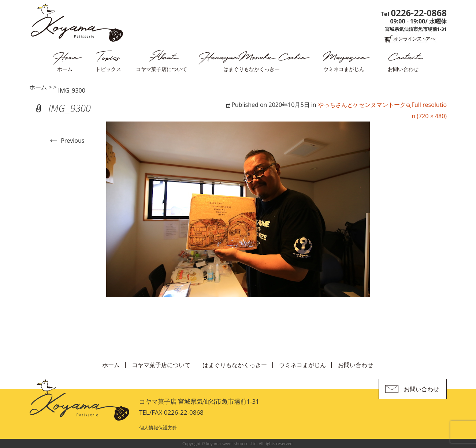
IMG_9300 (72, 90)
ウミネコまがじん (344, 69)
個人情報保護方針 (158, 428)
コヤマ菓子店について (161, 69)
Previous (66, 141)
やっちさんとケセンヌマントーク (362, 105)
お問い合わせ (403, 69)
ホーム (65, 69)
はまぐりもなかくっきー (252, 69)
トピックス (108, 69)
